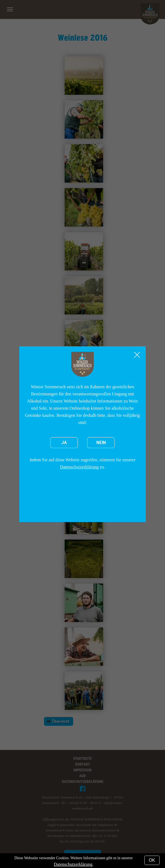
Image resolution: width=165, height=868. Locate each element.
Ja (64, 443)
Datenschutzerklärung (79, 467)
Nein (101, 443)
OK (152, 860)
